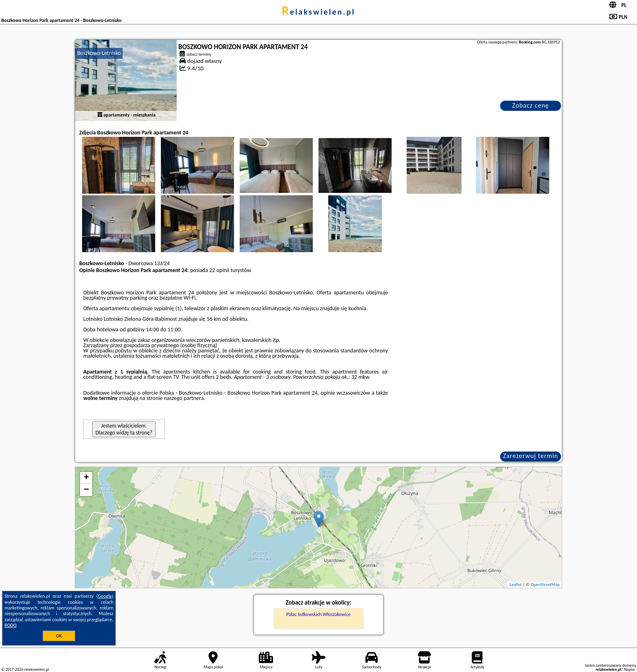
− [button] (86, 490)
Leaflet (516, 584)
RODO (11, 625)
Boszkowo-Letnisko (99, 53)
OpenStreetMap (545, 584)
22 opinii (219, 270)
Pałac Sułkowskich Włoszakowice (318, 614)
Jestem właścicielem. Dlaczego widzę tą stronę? (124, 429)
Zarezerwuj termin (531, 456)
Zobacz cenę (531, 105)
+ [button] (86, 478)
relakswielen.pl (319, 12)
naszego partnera (184, 398)
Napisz (629, 669)
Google (105, 596)
